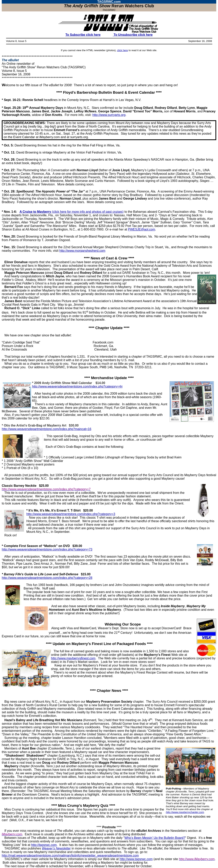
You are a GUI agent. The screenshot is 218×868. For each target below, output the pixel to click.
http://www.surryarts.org (109, 115)
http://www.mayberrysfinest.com (73, 658)
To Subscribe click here (83, 35)
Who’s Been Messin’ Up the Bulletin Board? (155, 838)
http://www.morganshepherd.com (82, 251)
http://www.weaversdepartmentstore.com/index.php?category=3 (71, 514)
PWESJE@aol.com (141, 229)
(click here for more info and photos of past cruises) (72, 212)
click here (122, 50)
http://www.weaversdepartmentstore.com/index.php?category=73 (47, 549)
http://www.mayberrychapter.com (185, 812)
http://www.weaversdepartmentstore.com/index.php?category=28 (47, 578)
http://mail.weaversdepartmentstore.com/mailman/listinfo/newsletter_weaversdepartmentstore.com (70, 856)
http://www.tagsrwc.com (136, 859)
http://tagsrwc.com (44, 845)
